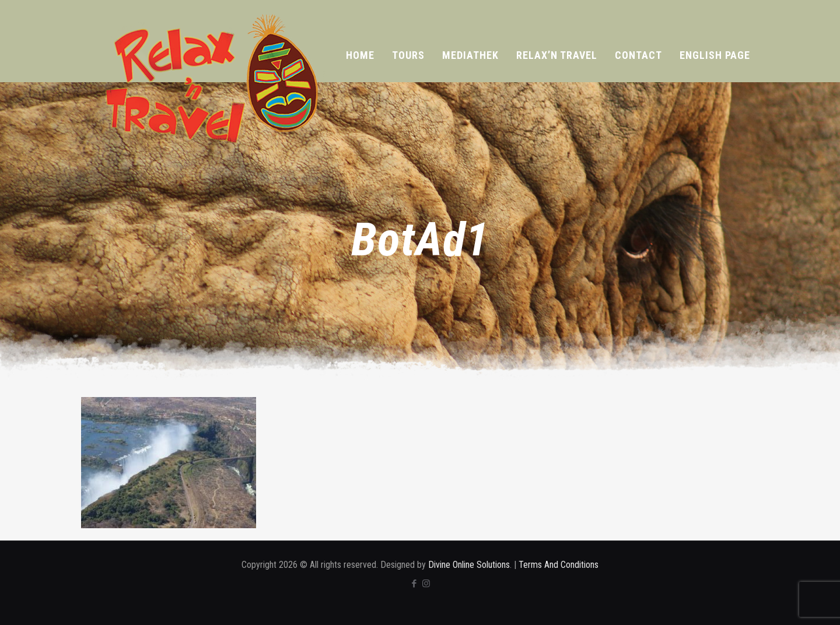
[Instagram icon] (426, 584)
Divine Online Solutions (469, 565)
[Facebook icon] (414, 584)
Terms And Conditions (559, 565)
